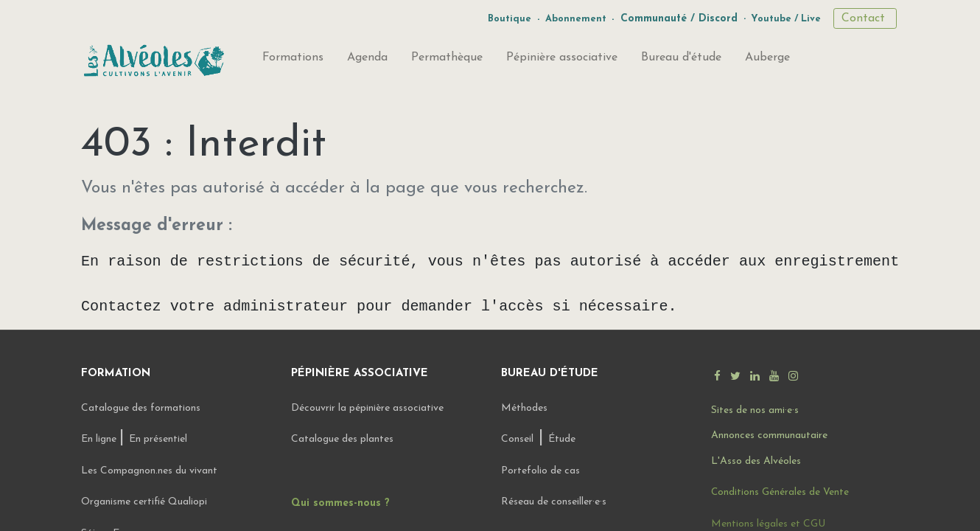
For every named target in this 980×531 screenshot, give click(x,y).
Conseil (517, 439)
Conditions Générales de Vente (780, 492)
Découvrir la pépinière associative (369, 408)
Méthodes (524, 408)
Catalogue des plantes (342, 439)
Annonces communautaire (769, 435)
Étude (562, 439)
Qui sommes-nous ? (340, 503)
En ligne (100, 439)
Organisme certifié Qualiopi (144, 502)
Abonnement (576, 19)
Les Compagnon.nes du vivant (149, 471)
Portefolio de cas (540, 471)
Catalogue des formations (141, 408)
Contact (865, 18)
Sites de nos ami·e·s (755, 410)
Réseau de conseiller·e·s (554, 502)
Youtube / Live (786, 19)
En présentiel (158, 439)
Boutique (510, 19)
